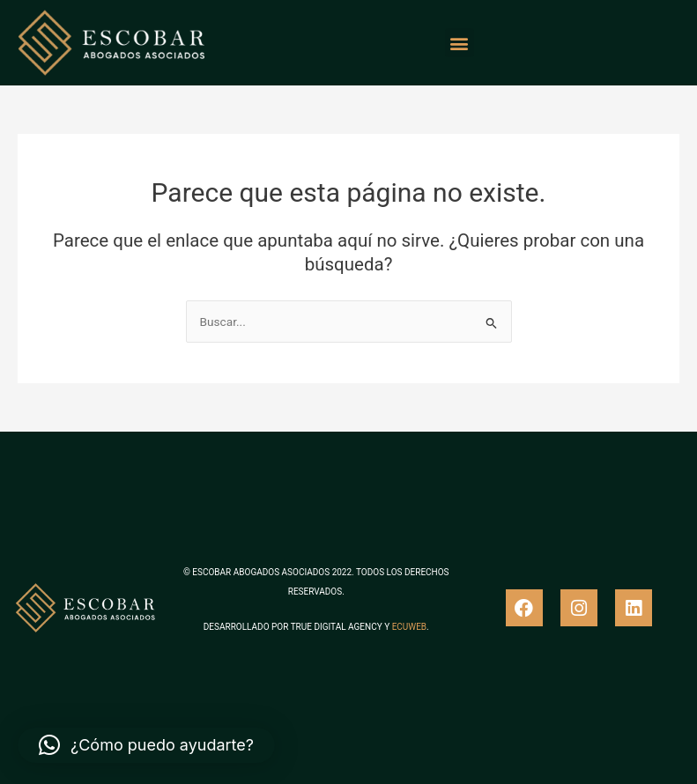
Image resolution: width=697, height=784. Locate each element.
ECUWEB (409, 627)
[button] (460, 43)
